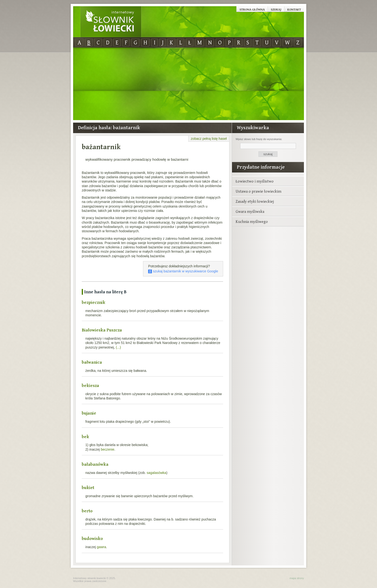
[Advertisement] (188, 84)
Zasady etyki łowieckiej (255, 201)
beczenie (107, 449)
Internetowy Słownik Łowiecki (111, 22)
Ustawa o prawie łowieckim (258, 191)
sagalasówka (156, 473)
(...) (118, 347)
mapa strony (297, 578)
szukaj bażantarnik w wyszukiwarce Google (183, 271)
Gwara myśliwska (250, 211)
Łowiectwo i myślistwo (255, 181)
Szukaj (276, 9)
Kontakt (294, 9)
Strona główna (252, 9)
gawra (101, 547)
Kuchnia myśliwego (252, 221)
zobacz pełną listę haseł (209, 139)
